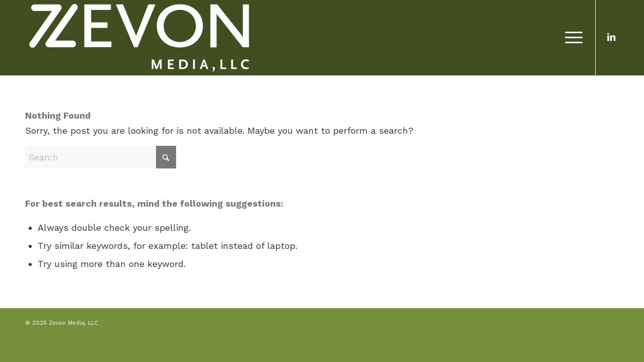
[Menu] (571, 38)
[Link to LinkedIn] (611, 37)
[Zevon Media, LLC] (139, 38)
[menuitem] (571, 38)
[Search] (101, 157)
